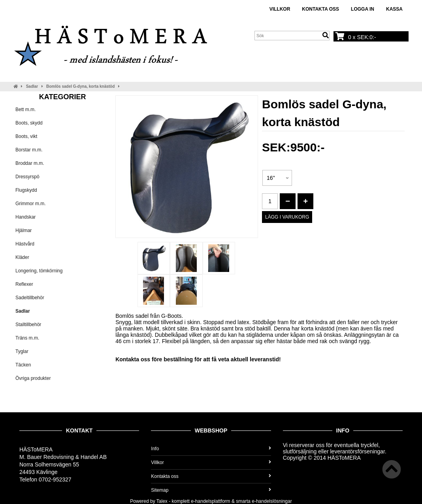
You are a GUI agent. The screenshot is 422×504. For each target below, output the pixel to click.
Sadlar (32, 86)
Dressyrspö (27, 177)
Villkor (280, 9)
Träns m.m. (27, 338)
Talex (162, 501)
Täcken (23, 365)
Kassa (394, 9)
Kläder (22, 257)
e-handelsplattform (210, 501)
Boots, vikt (26, 136)
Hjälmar (24, 230)
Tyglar (22, 351)
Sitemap (211, 490)
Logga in (363, 9)
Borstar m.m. (29, 150)
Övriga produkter (33, 378)
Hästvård (25, 244)
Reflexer (24, 284)
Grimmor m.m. (31, 204)
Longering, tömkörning (39, 271)
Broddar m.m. (30, 163)
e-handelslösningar (272, 501)
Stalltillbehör (28, 325)
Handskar (25, 217)
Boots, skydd (29, 123)
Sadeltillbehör (30, 298)
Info (211, 449)
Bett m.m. (25, 109)
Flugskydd (26, 190)
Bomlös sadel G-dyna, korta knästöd (80, 86)
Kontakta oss (320, 9)
